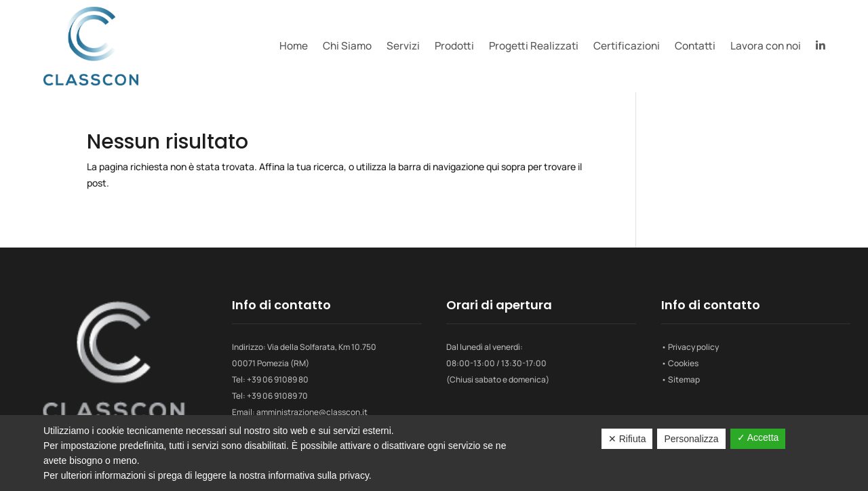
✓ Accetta (758, 437)
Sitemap (684, 379)
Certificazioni (627, 46)
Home (294, 46)
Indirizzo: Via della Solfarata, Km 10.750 (304, 347)
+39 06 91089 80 (278, 379)
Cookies (683, 363)
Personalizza (691, 439)
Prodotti (454, 46)
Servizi (403, 46)
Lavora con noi (766, 46)
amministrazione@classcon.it (312, 412)
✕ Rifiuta (627, 439)
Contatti (695, 46)
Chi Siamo (347, 46)
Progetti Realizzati (534, 46)
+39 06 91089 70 (277, 396)
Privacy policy (693, 347)
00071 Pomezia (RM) (271, 363)
